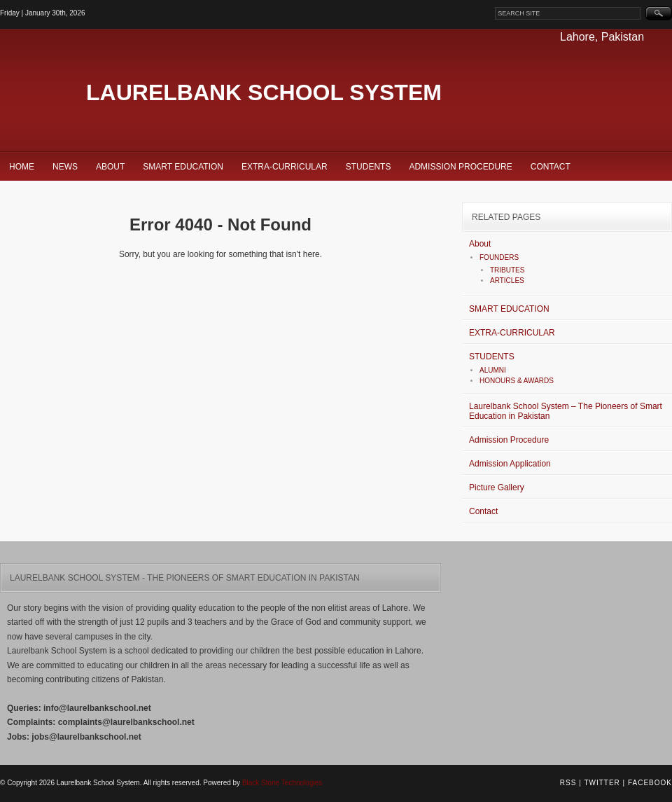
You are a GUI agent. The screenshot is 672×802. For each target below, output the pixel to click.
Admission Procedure (460, 167)
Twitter (602, 783)
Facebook (650, 783)
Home (22, 167)
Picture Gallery (497, 488)
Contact (551, 167)
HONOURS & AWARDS (517, 381)
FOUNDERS (499, 257)
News (65, 167)
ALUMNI (493, 370)
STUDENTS (369, 167)
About (110, 167)
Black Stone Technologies (282, 783)
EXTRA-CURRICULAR (285, 167)
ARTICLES (507, 281)
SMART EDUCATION (183, 167)
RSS (568, 783)
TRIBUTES (507, 270)
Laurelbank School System (264, 92)
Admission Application (510, 464)
